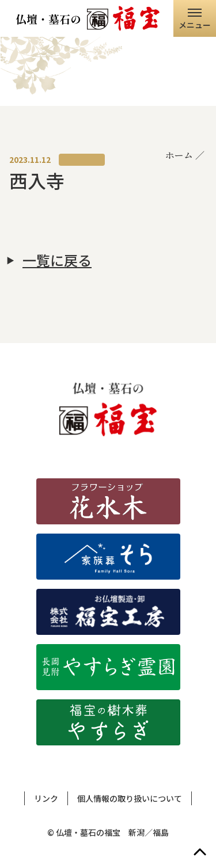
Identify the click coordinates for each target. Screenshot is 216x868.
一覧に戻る (57, 260)
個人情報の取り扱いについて (130, 798)
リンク (46, 798)
